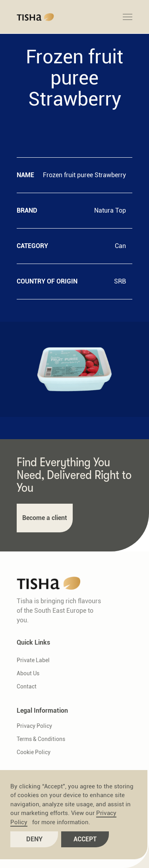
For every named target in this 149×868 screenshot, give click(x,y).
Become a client (45, 518)
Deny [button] (34, 839)
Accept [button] (85, 839)
